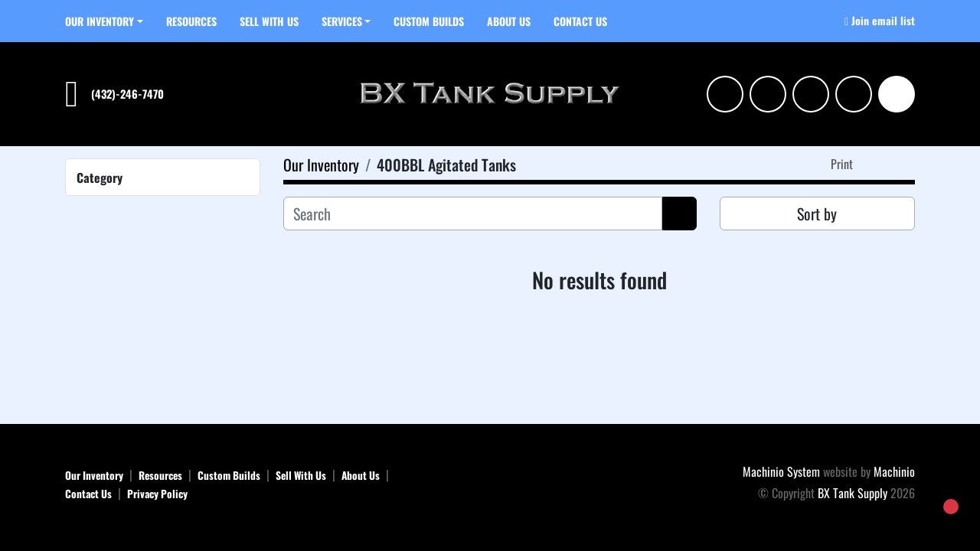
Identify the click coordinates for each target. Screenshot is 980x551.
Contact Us (580, 21)
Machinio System (781, 471)
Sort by (817, 214)
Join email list (883, 20)
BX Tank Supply (853, 493)
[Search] (897, 94)
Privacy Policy (157, 494)
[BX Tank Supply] (490, 483)
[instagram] (725, 94)
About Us (509, 21)
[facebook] (811, 94)
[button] (104, 21)
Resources (191, 21)
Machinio (894, 471)
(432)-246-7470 (127, 94)
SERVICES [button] (342, 21)
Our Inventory (100, 21)
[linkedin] (768, 94)
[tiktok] (854, 94)
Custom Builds (429, 21)
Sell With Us (269, 21)
